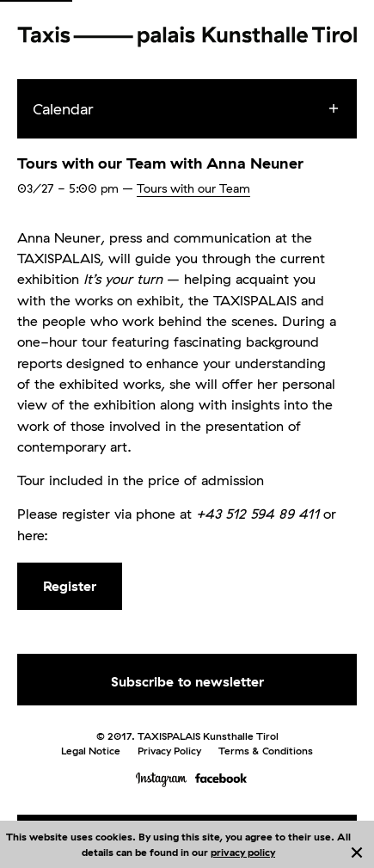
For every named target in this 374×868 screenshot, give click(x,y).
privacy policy (243, 852)
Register (70, 586)
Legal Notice (91, 751)
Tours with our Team (193, 188)
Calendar (63, 109)
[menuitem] (202, 109)
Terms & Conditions (266, 751)
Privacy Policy (169, 751)
